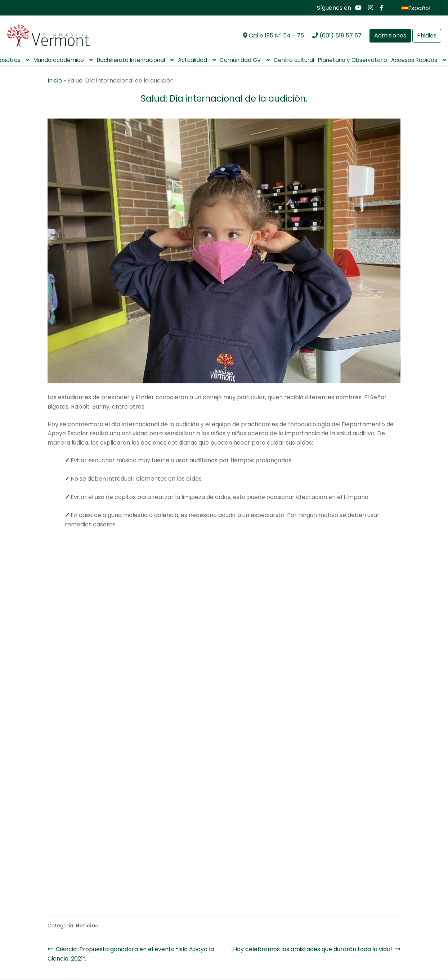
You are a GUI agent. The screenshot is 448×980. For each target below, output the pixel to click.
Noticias (87, 837)
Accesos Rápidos (414, 60)
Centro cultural (294, 60)
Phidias (427, 35)
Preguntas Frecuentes (48, 948)
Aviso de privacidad (45, 937)
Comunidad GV (240, 60)
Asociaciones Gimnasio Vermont (194, 899)
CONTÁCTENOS (411, 954)
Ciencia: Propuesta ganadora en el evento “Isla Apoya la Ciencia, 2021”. (131, 865)
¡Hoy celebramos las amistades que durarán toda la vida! (312, 861)
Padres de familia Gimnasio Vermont (361, 899)
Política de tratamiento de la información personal (75, 922)
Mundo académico (59, 60)
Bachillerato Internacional (131, 60)
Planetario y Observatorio (353, 60)
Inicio (55, 81)
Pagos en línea (38, 970)
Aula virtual (32, 959)
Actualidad (192, 60)
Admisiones (390, 35)
